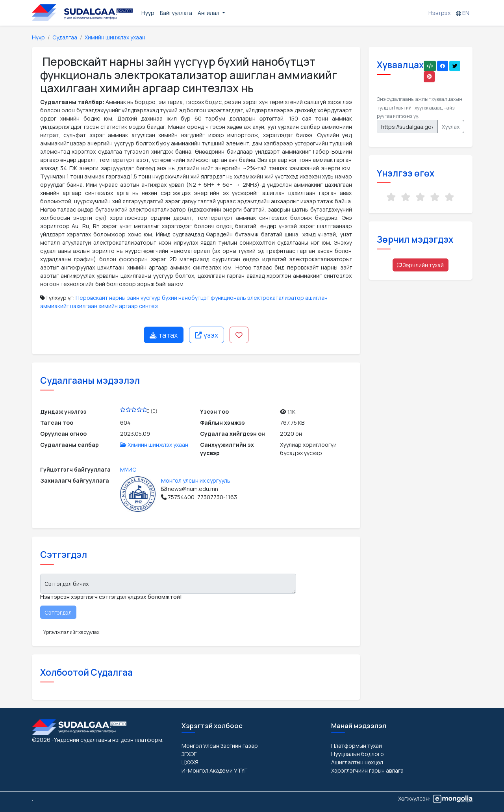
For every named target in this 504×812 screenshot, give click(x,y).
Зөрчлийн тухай (420, 265)
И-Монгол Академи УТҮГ (214, 770)
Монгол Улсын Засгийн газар (220, 746)
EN (463, 13)
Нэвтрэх (439, 13)
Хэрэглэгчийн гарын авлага (367, 770)
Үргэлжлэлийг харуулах (71, 632)
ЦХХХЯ (190, 762)
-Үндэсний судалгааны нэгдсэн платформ (107, 740)
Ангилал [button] (209, 13)
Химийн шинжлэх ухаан (115, 37)
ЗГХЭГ (189, 754)
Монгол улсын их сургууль (196, 480)
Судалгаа (65, 37)
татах (164, 335)
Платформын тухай (357, 746)
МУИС (128, 469)
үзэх (207, 335)
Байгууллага (176, 13)
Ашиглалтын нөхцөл (357, 762)
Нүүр (148, 13)
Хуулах (451, 127)
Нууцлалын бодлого (358, 754)
